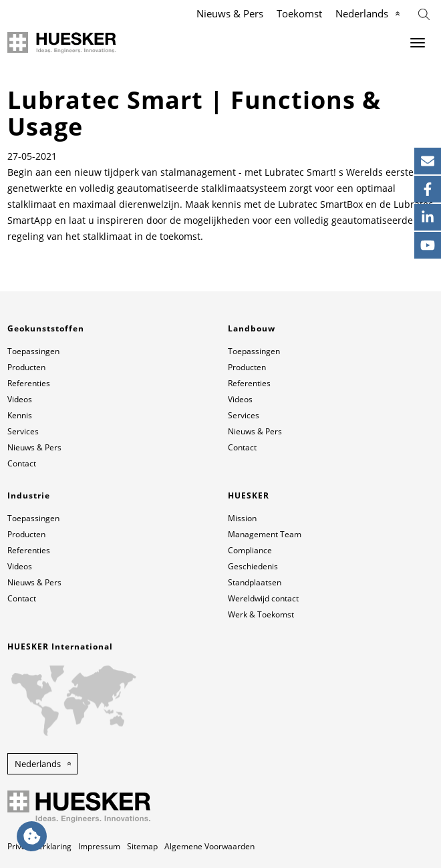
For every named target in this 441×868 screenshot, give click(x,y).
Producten (26, 367)
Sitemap (142, 846)
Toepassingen (33, 351)
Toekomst (299, 13)
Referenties (29, 383)
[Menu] (418, 43)
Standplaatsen (255, 582)
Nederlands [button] (38, 764)
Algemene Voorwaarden (209, 846)
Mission (242, 518)
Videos (20, 399)
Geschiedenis (253, 566)
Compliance (250, 550)
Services (23, 431)
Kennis (20, 415)
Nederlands (362, 13)
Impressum (99, 846)
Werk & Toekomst (261, 614)
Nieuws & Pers (230, 13)
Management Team (265, 534)
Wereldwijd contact (263, 598)
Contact (22, 463)
